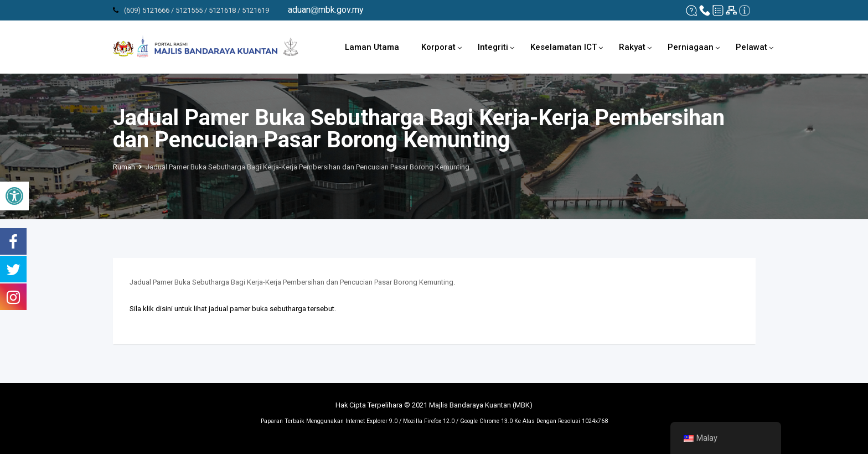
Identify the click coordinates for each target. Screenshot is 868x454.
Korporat (438, 47)
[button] (14, 196)
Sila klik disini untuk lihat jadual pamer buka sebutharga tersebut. (233, 309)
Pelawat (751, 47)
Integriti (493, 47)
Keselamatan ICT (564, 47)
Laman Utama (372, 47)
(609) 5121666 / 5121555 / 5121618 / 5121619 (197, 10)
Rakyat (632, 47)
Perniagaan (691, 47)
